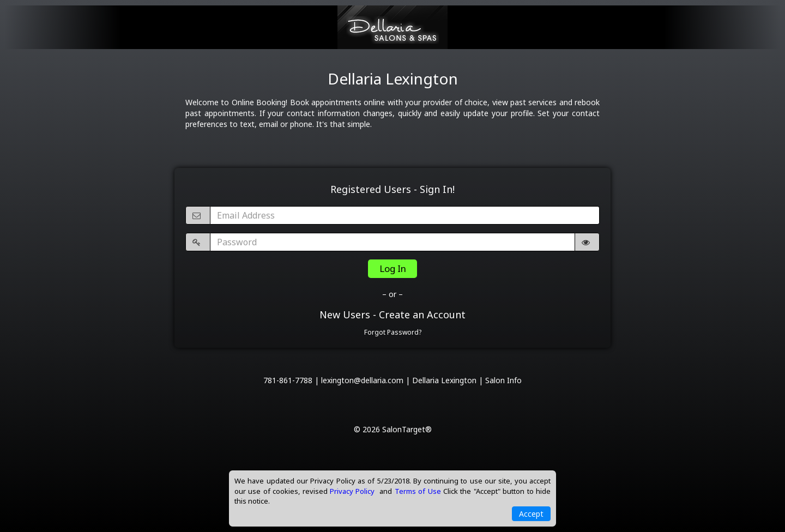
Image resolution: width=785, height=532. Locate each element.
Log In (393, 268)
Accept (531, 514)
